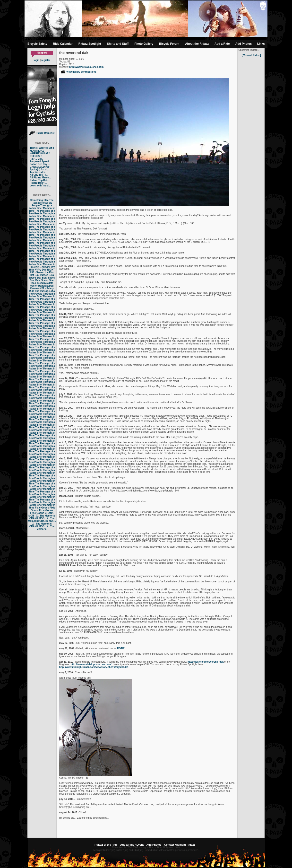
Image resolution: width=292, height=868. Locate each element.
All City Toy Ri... (39, 175)
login (36, 60)
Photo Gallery (144, 44)
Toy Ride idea (38, 172)
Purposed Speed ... (41, 162)
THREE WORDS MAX (42, 148)
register (46, 60)
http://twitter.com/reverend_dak (206, 662)
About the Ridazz (197, 44)
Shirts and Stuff (118, 44)
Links (261, 44)
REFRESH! (36, 156)
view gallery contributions (78, 72)
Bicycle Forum (169, 44)
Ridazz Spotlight (90, 44)
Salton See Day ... (40, 164)
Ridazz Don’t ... (39, 183)
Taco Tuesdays (39, 283)
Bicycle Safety (37, 44)
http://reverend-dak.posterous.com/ (91, 664)
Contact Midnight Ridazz (180, 845)
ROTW (121, 648)
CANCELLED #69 (40, 167)
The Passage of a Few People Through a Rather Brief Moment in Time (42, 206)
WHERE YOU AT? (40, 153)
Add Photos (244, 44)
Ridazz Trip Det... (40, 180)
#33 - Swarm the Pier (42, 272)
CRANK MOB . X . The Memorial (42, 514)
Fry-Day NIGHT (46, 270)
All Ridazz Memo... (40, 178)
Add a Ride (222, 44)
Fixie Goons (42, 508)
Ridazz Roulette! (42, 133)
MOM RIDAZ (37, 151)
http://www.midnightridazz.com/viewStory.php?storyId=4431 (94, 667)
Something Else (39, 200)
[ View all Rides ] (251, 55)
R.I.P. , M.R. (36, 159)
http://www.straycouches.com (86, 67)
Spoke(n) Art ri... (39, 170)
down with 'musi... (40, 186)
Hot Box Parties (39, 275)
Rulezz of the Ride (106, 845)
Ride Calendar (63, 44)
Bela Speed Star (41, 276)
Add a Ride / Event (132, 845)
